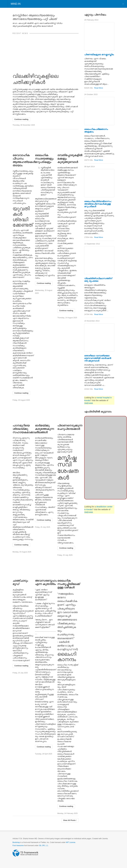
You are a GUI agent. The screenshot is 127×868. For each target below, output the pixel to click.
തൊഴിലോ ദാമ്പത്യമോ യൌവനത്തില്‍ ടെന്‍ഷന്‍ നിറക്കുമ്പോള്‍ (98, 358)
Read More (99, 88)
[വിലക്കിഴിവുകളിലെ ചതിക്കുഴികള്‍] (46, 52)
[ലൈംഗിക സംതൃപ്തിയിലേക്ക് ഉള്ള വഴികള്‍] (68, 567)
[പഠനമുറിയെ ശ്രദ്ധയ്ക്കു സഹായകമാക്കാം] (23, 412)
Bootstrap (16, 842)
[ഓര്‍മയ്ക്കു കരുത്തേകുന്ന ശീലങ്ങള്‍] (46, 412)
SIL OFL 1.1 (44, 846)
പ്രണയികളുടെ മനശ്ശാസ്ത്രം (99, 55)
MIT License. (71, 842)
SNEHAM (88, 403)
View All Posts (70, 820)
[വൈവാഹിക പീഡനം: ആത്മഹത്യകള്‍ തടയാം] (23, 142)
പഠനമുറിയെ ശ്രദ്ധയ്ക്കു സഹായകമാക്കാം (24, 429)
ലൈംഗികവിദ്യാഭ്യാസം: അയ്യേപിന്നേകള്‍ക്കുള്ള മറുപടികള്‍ (98, 204)
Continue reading (21, 119)
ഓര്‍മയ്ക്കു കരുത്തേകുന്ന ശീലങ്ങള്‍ (44, 429)
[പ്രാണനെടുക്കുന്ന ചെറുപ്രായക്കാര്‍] (68, 412)
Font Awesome (18, 846)
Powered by (25, 853)
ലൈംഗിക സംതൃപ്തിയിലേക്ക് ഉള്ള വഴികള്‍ (69, 584)
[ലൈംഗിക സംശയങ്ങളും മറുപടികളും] (46, 142)
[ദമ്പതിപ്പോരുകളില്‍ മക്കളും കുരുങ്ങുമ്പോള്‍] (68, 142)
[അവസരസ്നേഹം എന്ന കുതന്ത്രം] (46, 567)
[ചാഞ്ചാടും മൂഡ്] (23, 567)
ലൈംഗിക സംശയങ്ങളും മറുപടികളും (44, 159)
